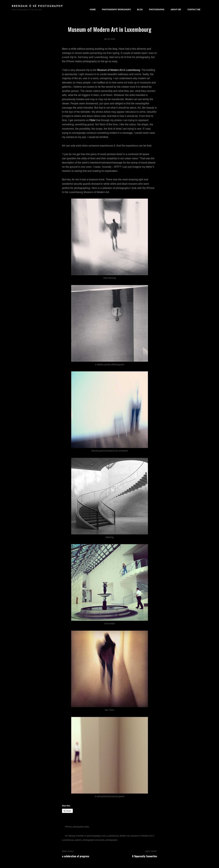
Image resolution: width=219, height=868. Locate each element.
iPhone (68, 827)
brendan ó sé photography (37, 6)
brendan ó (81, 836)
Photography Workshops (116, 8)
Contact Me (194, 8)
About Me (176, 8)
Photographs (157, 8)
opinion (78, 840)
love (104, 836)
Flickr (93, 120)
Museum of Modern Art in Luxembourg (119, 70)
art (66, 836)
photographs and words (94, 840)
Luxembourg (113, 836)
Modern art (125, 836)
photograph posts (81, 827)
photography (112, 840)
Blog (140, 8)
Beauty (72, 836)
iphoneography (94, 836)
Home (93, 8)
